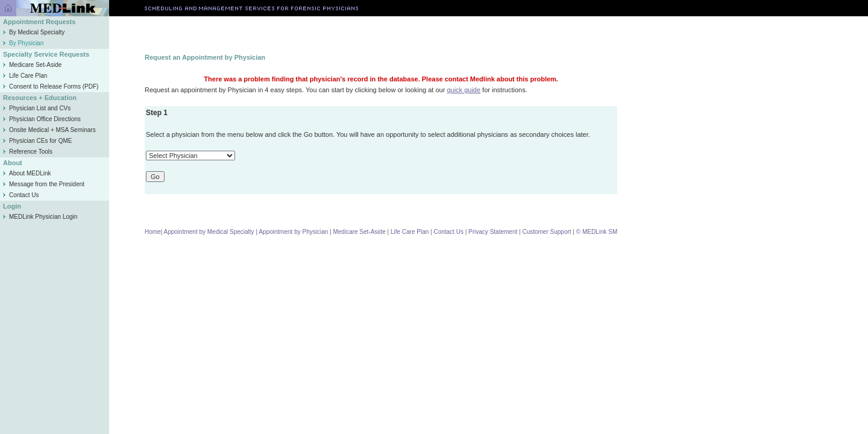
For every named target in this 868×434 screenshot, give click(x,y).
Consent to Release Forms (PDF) (51, 86)
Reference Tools (28, 152)
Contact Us (21, 195)
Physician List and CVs (37, 108)
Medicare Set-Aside (32, 65)
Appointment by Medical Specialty (209, 232)
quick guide (464, 90)
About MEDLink (27, 173)
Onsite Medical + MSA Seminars (49, 130)
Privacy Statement (493, 232)
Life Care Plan (25, 76)
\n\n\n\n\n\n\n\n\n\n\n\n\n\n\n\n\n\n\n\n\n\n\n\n (190, 156)
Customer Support (546, 232)
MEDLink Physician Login (43, 217)
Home (153, 232)
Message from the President (44, 184)
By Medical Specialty (34, 32)
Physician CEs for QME (37, 141)
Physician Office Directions (42, 119)
